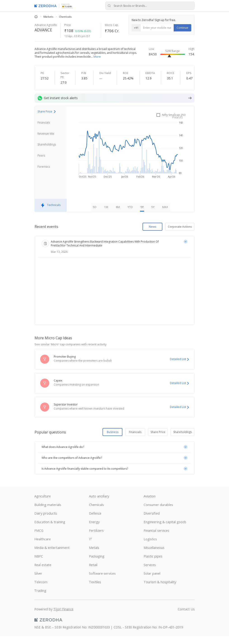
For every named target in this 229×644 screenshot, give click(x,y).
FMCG (39, 538)
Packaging (97, 564)
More (97, 57)
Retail (93, 573)
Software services (102, 581)
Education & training (50, 530)
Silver (38, 581)
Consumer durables (158, 513)
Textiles (95, 590)
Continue (182, 28)
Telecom (41, 590)
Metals (94, 555)
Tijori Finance (63, 617)
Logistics (150, 547)
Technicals (51, 213)
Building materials (48, 513)
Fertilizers (96, 538)
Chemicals (65, 17)
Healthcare (43, 547)
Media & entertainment (52, 555)
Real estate (43, 573)
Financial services (156, 538)
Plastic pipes (153, 564)
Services (150, 573)
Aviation (150, 504)
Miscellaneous (154, 555)
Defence (95, 521)
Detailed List (179, 367)
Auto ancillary (99, 504)
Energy (94, 530)
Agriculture (43, 504)
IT (91, 547)
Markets (49, 17)
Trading (40, 598)
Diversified (152, 521)
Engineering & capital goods (165, 530)
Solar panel (152, 581)
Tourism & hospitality (160, 590)
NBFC (39, 564)
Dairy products (46, 521)
